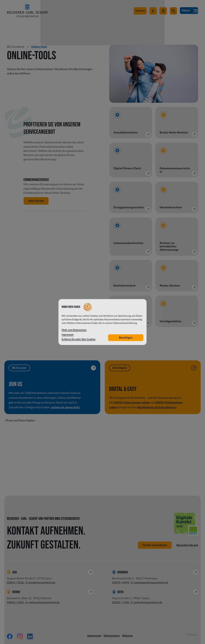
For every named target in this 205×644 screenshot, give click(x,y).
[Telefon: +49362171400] (122, 602)
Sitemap (127, 636)
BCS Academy (16, 47)
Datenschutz (112, 636)
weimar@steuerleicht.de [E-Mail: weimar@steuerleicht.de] (44, 602)
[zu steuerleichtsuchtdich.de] (140, 12)
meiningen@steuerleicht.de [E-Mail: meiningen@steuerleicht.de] (151, 582)
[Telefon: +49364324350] (17, 602)
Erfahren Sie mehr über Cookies (79, 339)
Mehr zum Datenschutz (74, 330)
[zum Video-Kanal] (153, 12)
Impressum (94, 636)
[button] (173, 12)
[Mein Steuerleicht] (163, 12)
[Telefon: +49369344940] (122, 583)
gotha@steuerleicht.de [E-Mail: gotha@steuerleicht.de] (148, 602)
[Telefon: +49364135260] (17, 583)
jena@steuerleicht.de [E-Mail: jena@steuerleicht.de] (42, 582)
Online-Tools (39, 47)
